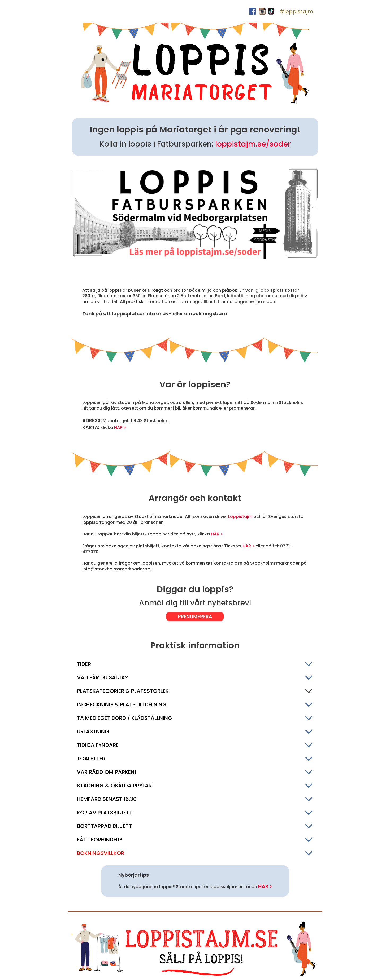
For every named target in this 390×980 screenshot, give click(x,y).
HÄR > (120, 427)
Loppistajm (240, 516)
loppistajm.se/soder (253, 144)
